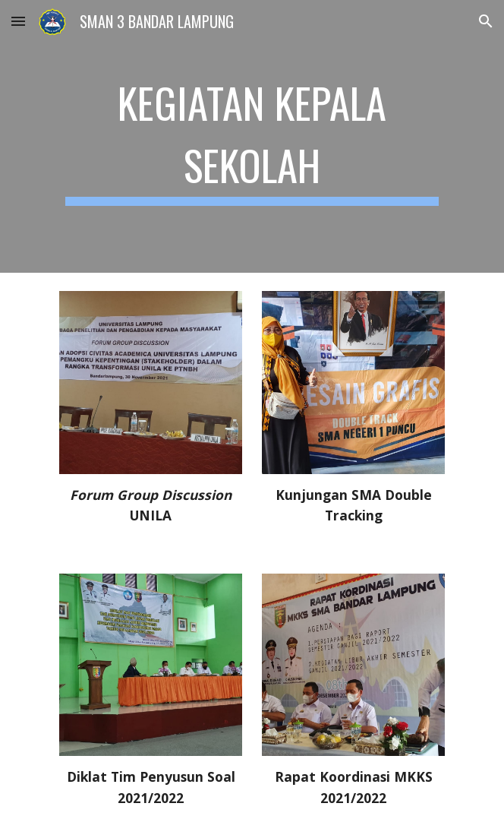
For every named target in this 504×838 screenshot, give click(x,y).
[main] (252, 136)
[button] (18, 21)
